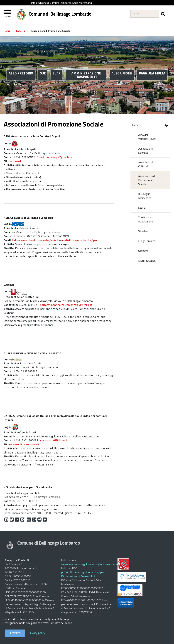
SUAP (57, 73)
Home (7, 31)
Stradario (144, 231)
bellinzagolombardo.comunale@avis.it (35, 240)
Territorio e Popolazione (146, 219)
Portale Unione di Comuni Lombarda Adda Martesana (60, 3)
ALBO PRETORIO (21, 73)
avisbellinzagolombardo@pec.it (80, 240)
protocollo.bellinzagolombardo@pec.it (84, 572)
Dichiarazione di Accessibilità (78, 576)
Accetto (15, 633)
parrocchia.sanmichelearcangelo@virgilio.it (66, 305)
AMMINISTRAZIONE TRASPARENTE (86, 74)
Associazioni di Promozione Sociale (147, 180)
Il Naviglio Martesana (145, 196)
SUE (43, 73)
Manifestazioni (147, 261)
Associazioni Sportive (145, 151)
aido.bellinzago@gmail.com (57, 157)
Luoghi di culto (147, 241)
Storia (142, 208)
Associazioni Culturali (145, 164)
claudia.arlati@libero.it (54, 440)
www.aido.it (17, 161)
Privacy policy (37, 633)
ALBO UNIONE (122, 73)
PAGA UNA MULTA (152, 73)
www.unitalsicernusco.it (25, 444)
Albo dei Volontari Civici (147, 137)
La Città (21, 31)
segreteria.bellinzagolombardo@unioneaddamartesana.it (95, 564)
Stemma (143, 251)
